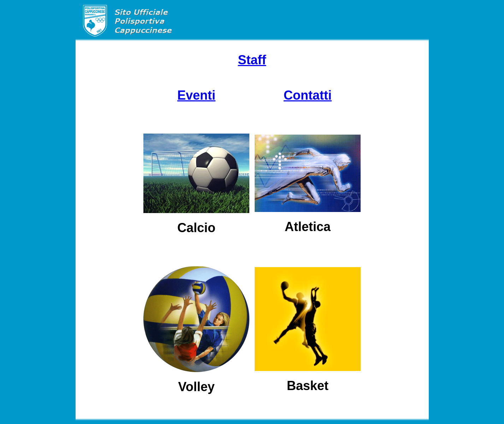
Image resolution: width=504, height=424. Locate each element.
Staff (252, 60)
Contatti (308, 95)
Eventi (196, 95)
